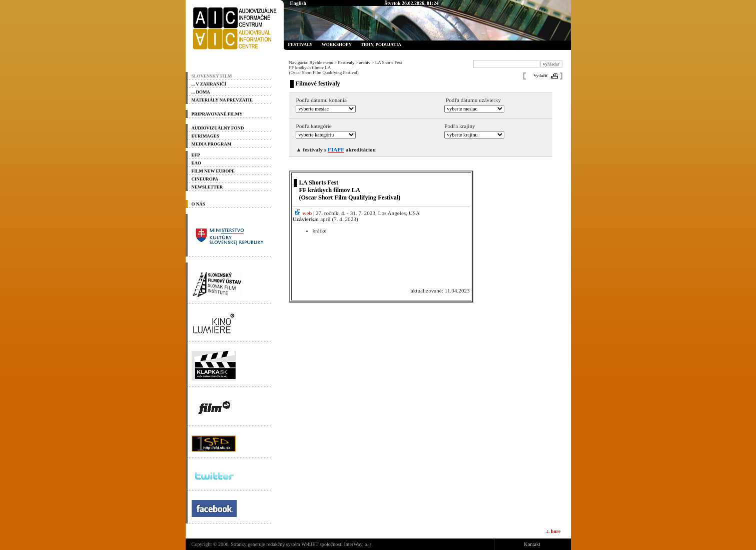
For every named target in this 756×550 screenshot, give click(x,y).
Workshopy (337, 44)
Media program (212, 144)
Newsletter (207, 187)
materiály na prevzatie (222, 100)
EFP (196, 155)
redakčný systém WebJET (292, 544)
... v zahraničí (209, 84)
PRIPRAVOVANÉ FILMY (217, 114)
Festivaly (300, 44)
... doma (201, 92)
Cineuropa (205, 179)
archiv (365, 62)
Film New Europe (213, 171)
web (303, 213)
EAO (196, 163)
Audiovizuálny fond (218, 128)
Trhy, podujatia (381, 44)
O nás (198, 204)
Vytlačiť (541, 75)
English (298, 3)
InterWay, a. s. (358, 544)
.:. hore (553, 531)
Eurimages (205, 136)
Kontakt (532, 544)
